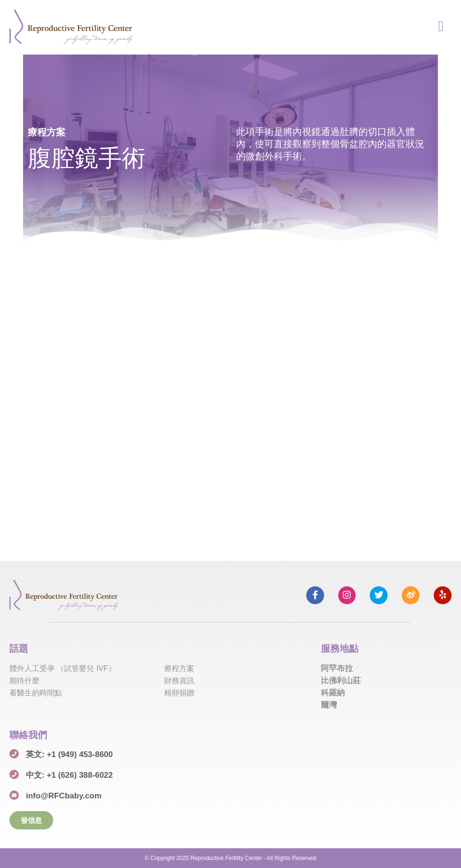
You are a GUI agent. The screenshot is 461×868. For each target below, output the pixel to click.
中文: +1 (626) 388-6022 (69, 775)
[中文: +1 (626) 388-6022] (14, 774)
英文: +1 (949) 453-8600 (69, 754)
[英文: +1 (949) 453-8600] (14, 754)
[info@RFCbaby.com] (14, 795)
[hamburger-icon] (441, 27)
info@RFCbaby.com (64, 796)
